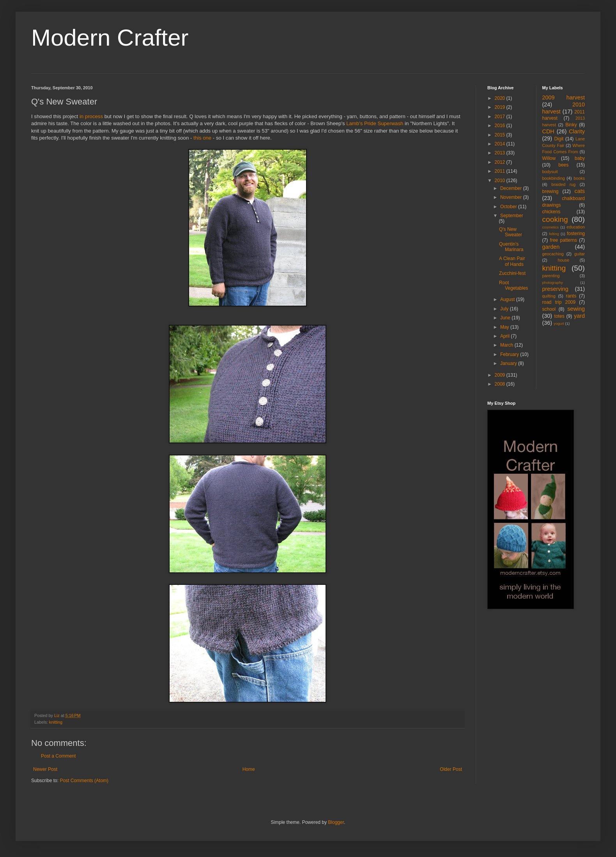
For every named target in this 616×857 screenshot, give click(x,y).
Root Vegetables (513, 285)
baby (580, 158)
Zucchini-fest (512, 273)
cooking (555, 219)
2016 (501, 126)
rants (571, 296)
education (576, 227)
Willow (549, 158)
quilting (549, 296)
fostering (576, 234)
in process (91, 116)
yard (579, 316)
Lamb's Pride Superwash (375, 123)
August (508, 299)
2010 (501, 181)
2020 (501, 98)
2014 (501, 144)
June (506, 318)
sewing (576, 309)
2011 (501, 171)
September (512, 216)
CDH (548, 131)
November (512, 197)
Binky (571, 125)
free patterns (564, 240)
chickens (551, 212)
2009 (501, 375)
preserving (555, 289)
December (512, 188)
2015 (501, 135)
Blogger (336, 822)
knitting (56, 722)
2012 (501, 162)
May (505, 327)
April (505, 336)
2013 (501, 153)
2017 (501, 117)
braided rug (563, 184)
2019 (501, 107)
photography (553, 282)
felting (554, 234)
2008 (501, 384)
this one (202, 138)
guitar (580, 254)
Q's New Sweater (511, 232)
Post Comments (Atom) (84, 781)
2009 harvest (564, 97)
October (509, 207)
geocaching (553, 254)
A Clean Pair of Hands (512, 261)
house (564, 260)
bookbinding (554, 178)
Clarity (577, 131)
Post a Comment (58, 756)
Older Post (451, 769)
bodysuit (550, 172)
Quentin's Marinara (511, 247)
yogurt (559, 323)
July (505, 309)
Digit (559, 139)
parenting (551, 276)
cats (580, 191)
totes (559, 316)
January (509, 363)
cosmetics (551, 227)
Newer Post (45, 769)
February (510, 354)
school (549, 309)
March (507, 345)
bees (563, 165)
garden (551, 247)
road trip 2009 (559, 302)
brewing (551, 191)
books (579, 178)
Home (249, 769)
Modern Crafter (110, 38)
